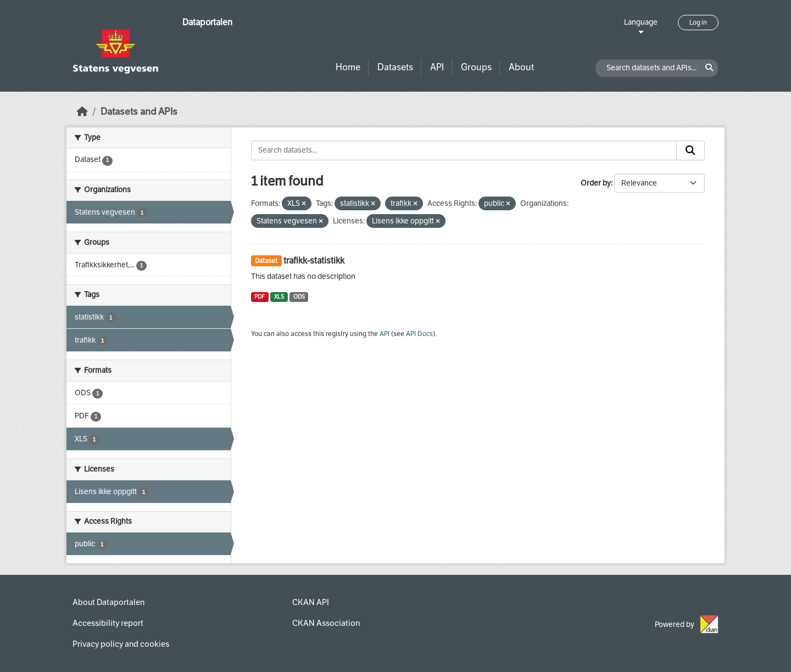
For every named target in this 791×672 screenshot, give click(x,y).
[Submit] (690, 150)
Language (641, 22)
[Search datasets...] (464, 150)
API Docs (419, 334)
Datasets (395, 67)
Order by (596, 183)
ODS (299, 297)
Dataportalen (207, 22)
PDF (260, 297)
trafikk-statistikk (314, 261)
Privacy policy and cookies (121, 644)
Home (348, 67)
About (521, 67)
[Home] (82, 112)
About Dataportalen (108, 602)
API (437, 67)
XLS (279, 297)
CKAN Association (326, 623)
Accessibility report (108, 623)
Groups (476, 67)
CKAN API (311, 602)
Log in (698, 23)
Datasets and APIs (139, 112)
